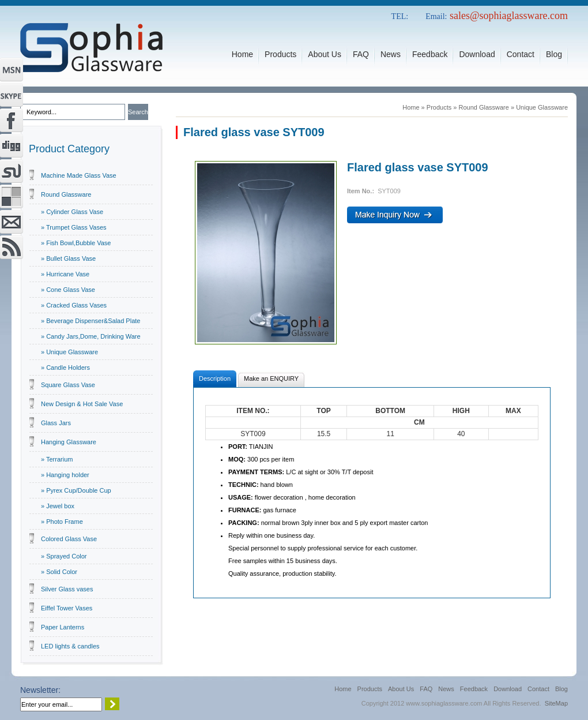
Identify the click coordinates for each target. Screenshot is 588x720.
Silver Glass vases (67, 589)
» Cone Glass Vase (68, 290)
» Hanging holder (65, 475)
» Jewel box (58, 506)
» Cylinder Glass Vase (72, 212)
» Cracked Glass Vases (74, 305)
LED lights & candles (70, 646)
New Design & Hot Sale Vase (82, 404)
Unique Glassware (542, 107)
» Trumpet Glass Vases (74, 227)
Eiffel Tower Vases (67, 608)
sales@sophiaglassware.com (509, 16)
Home (411, 107)
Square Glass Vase (68, 385)
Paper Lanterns (63, 627)
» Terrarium (57, 459)
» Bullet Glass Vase (68, 258)
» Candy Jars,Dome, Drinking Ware (91, 336)
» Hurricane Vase (65, 274)
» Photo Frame (62, 522)
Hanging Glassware (69, 442)
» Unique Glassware (69, 352)
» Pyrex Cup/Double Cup (76, 490)
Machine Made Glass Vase (79, 175)
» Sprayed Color (64, 556)
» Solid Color (59, 572)
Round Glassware (66, 194)
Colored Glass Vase (69, 539)
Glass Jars (56, 423)
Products (439, 107)
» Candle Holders (65, 367)
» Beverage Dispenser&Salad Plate (91, 321)
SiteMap (556, 703)
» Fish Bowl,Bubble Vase (76, 243)
